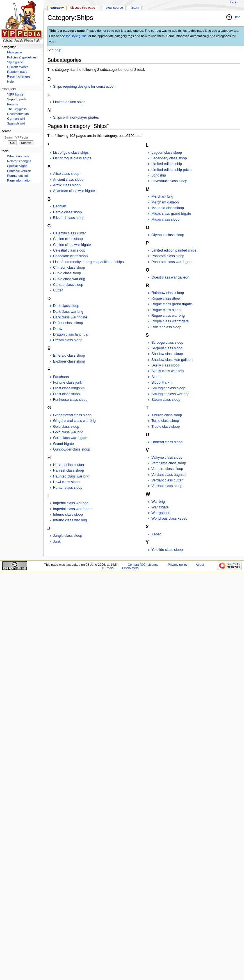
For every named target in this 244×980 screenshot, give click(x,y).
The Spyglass (17, 109)
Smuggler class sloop (168, 388)
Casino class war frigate (72, 245)
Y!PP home (15, 94)
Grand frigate (63, 444)
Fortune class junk (68, 383)
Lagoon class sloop (167, 153)
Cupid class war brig (69, 279)
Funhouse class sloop (70, 400)
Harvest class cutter (69, 465)
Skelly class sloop (165, 365)
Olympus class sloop (168, 235)
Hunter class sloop (68, 488)
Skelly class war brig (167, 371)
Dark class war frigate (70, 317)
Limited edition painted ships (174, 250)
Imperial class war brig (71, 503)
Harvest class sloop (69, 470)
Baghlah (60, 206)
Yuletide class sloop (167, 550)
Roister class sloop (166, 327)
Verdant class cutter (167, 480)
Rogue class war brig (168, 316)
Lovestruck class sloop (169, 181)
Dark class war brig (68, 312)
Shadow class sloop (167, 354)
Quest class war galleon (170, 277)
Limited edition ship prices (172, 170)
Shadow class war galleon (172, 360)
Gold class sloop (66, 427)
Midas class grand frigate (171, 214)
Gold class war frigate (70, 438)
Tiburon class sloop (167, 415)
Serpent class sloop (167, 348)
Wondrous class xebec (169, 519)
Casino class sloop (68, 239)
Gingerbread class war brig (74, 421)
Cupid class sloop (67, 273)
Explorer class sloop (69, 361)
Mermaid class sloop (168, 208)
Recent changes (19, 76)
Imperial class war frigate (73, 509)
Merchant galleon (165, 202)
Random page (17, 72)
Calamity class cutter (69, 233)
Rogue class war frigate (170, 321)
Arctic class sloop (67, 185)
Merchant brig (162, 196)
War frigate (160, 507)
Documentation (18, 114)
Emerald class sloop (69, 356)
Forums (12, 104)
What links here (18, 156)
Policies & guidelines (22, 57)
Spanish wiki (16, 123)
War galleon (161, 513)
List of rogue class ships (72, 158)
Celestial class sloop (69, 250)
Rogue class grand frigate (172, 304)
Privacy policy (177, 565)
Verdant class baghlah (169, 475)
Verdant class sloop (167, 486)
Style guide (15, 62)
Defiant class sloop (68, 323)
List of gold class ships (71, 153)
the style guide (76, 36)
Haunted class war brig (71, 476)
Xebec (156, 534)
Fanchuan (61, 377)
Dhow (58, 329)
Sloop (156, 377)
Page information (19, 180)
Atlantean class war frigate (74, 191)
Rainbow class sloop (168, 293)
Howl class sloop (66, 482)
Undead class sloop (167, 442)
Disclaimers (130, 568)
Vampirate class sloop (169, 463)
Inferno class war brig (70, 520)
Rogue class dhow (166, 298)
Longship (159, 175)
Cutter (58, 290)
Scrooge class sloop (167, 343)
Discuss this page (83, 8)
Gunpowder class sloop (72, 449)
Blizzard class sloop (69, 218)
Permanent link (18, 176)
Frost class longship (69, 388)
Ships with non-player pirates (76, 117)
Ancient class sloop (68, 180)
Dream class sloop (68, 340)
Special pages (17, 166)
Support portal (17, 99)
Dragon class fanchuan (71, 334)
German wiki (16, 119)
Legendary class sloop (169, 158)
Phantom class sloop (168, 256)
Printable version (19, 171)
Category (57, 8)
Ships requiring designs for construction (84, 87)
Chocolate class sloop (70, 256)
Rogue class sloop (166, 310)
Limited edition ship (167, 164)
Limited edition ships (69, 102)
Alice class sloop (66, 174)
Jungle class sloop (68, 536)
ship (58, 50)
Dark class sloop (66, 306)
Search (7, 131)
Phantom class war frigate (172, 262)
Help (237, 17)
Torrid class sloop (165, 421)
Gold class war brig (68, 432)
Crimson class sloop (69, 268)
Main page (15, 52)
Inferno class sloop (68, 515)
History (134, 8)
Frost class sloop (66, 394)
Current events (18, 67)
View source (114, 8)
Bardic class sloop (67, 212)
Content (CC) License (143, 565)
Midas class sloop (165, 219)
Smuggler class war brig (170, 394)
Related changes (19, 161)
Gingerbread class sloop (72, 415)
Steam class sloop (166, 400)
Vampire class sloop (167, 469)
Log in (234, 2)
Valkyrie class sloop (167, 458)
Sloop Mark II (162, 383)
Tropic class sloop (166, 427)
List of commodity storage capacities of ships (88, 262)
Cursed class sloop (68, 285)
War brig (158, 502)
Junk (57, 542)
